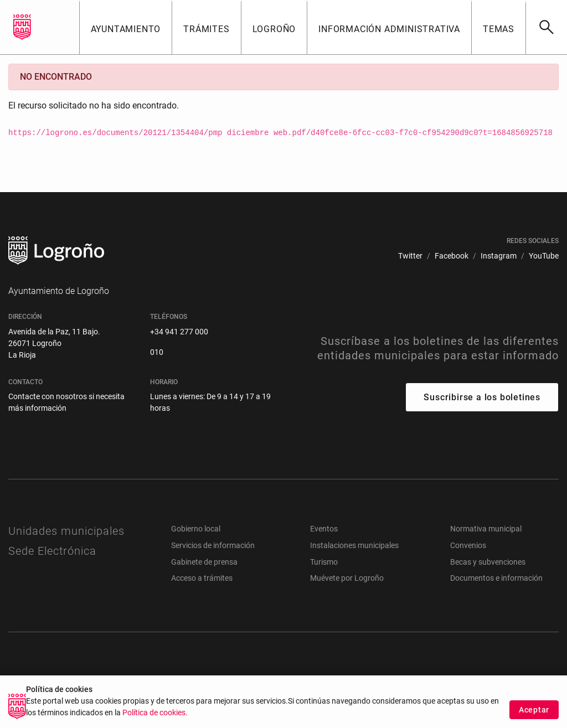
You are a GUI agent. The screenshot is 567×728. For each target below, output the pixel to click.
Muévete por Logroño (347, 578)
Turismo (324, 562)
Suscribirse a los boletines (482, 397)
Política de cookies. (155, 715)
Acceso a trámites (202, 578)
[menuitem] (410, 256)
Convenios (468, 545)
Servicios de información (213, 545)
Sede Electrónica (52, 551)
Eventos (324, 529)
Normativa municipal (486, 529)
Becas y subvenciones (488, 562)
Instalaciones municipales (354, 545)
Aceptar (534, 711)
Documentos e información (496, 578)
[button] (126, 27)
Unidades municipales (66, 531)
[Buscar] (546, 27)
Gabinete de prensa (204, 562)
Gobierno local (196, 529)
